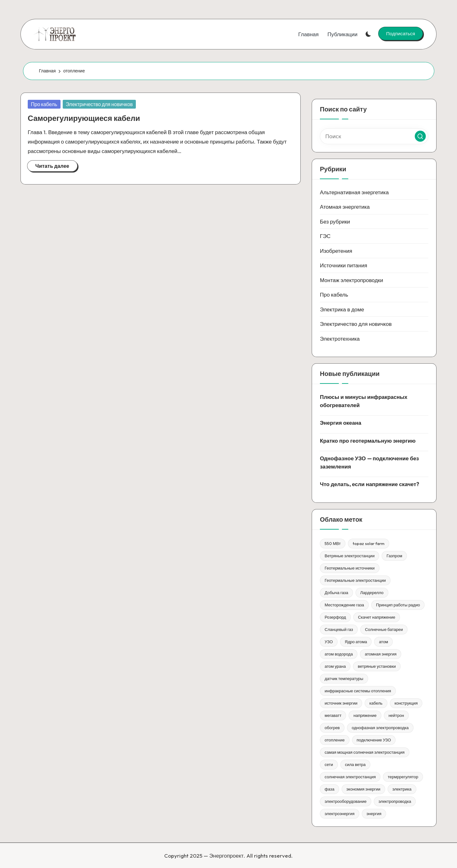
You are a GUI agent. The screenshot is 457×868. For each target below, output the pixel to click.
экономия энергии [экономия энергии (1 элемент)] (363, 789)
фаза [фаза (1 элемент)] (330, 789)
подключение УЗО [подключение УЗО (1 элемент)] (374, 740)
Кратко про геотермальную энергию (368, 441)
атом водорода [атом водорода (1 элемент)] (339, 654)
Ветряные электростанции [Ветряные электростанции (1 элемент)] (350, 556)
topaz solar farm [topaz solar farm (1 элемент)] (369, 543)
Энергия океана (341, 423)
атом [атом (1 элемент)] (383, 642)
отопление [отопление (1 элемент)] (335, 740)
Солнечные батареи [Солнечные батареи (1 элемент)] (384, 629)
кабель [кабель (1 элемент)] (376, 703)
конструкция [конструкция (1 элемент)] (406, 703)
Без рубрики (335, 221)
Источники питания (344, 265)
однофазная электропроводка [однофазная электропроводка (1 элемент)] (380, 728)
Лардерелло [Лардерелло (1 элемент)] (372, 593)
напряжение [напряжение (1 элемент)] (365, 715)
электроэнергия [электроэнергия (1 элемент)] (340, 814)
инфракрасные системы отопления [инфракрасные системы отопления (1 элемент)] (358, 691)
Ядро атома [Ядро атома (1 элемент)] (356, 642)
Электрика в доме (342, 309)
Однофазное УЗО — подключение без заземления (369, 462)
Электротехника (340, 339)
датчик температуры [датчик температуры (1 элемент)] (344, 678)
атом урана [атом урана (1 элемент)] (335, 666)
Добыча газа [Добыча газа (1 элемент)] (336, 593)
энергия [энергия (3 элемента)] (374, 814)
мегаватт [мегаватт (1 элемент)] (333, 715)
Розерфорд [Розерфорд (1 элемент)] (335, 617)
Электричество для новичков (99, 104)
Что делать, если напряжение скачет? (369, 484)
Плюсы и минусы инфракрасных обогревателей (364, 401)
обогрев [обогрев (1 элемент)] (332, 728)
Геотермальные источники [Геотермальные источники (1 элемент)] (350, 568)
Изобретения (336, 251)
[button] (401, 33)
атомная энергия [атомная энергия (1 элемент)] (381, 654)
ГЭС (325, 236)
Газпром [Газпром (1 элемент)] (394, 556)
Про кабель (44, 104)
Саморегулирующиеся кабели (84, 118)
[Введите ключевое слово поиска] (374, 136)
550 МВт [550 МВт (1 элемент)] (333, 543)
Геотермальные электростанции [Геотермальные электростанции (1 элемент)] (355, 580)
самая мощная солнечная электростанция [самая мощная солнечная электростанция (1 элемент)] (365, 752)
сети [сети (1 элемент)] (329, 764)
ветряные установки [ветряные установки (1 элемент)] (377, 666)
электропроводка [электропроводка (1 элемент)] (395, 801)
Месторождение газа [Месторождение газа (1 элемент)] (344, 605)
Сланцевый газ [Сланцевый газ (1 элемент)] (339, 629)
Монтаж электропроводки (352, 280)
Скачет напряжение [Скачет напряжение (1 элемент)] (377, 617)
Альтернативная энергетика (354, 192)
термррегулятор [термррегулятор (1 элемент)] (403, 777)
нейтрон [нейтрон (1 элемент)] (396, 715)
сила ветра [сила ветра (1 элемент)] (356, 764)
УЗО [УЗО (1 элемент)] (329, 642)
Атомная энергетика (345, 207)
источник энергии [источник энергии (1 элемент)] (341, 703)
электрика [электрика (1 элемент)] (402, 789)
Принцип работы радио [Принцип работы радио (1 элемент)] (398, 605)
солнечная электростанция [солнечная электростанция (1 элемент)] (350, 777)
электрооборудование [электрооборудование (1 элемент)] (346, 801)
